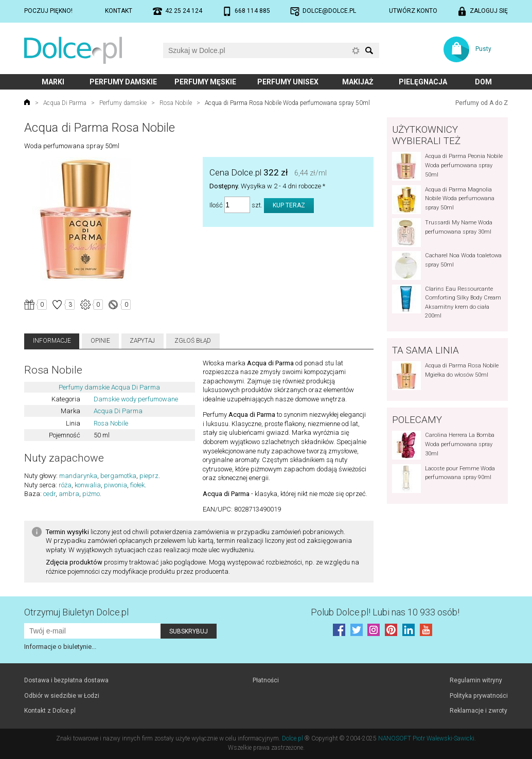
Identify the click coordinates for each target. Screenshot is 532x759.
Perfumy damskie (123, 82)
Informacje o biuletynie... (60, 647)
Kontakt (119, 11)
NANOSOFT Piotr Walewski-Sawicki (426, 738)
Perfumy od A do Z (482, 103)
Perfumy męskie (205, 82)
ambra (69, 494)
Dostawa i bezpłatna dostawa (66, 680)
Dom (483, 82)
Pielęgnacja (423, 82)
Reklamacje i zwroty (478, 711)
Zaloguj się (489, 11)
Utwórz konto (413, 11)
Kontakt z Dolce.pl (50, 711)
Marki (53, 82)
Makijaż (358, 82)
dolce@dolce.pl (329, 11)
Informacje (52, 341)
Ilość (216, 205)
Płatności (266, 680)
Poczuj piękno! (48, 11)
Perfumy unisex (288, 82)
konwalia (88, 485)
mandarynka (78, 476)
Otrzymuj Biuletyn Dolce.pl (76, 612)
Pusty (483, 49)
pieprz (149, 476)
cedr (49, 494)
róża (65, 485)
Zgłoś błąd (193, 341)
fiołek (137, 485)
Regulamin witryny (476, 680)
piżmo (91, 494)
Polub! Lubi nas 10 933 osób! (385, 612)
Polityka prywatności (479, 696)
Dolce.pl (292, 738)
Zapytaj (142, 341)
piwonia (116, 485)
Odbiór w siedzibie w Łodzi (62, 696)
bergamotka (118, 476)
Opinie (100, 341)
